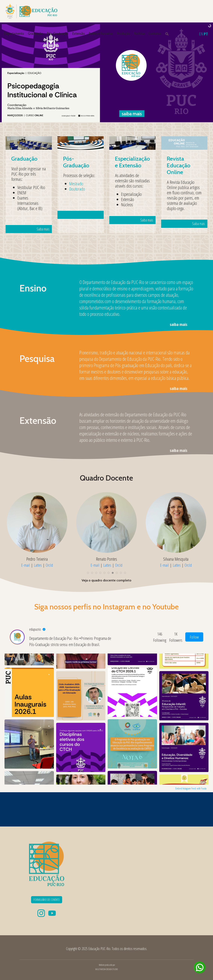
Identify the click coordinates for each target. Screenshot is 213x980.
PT (206, 34)
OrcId (49, 565)
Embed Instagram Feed (186, 788)
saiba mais (179, 324)
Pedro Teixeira (37, 559)
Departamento (14, 34)
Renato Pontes (106, 559)
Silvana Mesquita (176, 559)
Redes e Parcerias (101, 34)
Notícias (140, 34)
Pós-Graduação (58, 34)
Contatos (155, 34)
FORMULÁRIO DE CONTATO (47, 900)
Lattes (38, 565)
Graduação (35, 34)
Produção (123, 34)
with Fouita (202, 788)
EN (201, 34)
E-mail (26, 565)
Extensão (79, 34)
